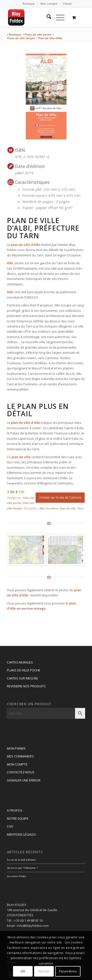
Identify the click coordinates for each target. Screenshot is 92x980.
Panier (68, 4)
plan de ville (68, 508)
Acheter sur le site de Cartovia (60, 497)
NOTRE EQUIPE (18, 818)
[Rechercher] (46, 17)
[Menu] (58, 17)
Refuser (44, 971)
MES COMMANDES (20, 756)
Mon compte (49, 4)
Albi (42, 508)
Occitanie (52, 508)
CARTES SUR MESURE (22, 678)
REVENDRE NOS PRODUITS (26, 686)
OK (23, 971)
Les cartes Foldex (17, 876)
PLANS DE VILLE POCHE (24, 670)
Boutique (29, 4)
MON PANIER (16, 748)
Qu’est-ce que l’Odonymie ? (22, 868)
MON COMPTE (17, 764)
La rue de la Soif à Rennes (21, 860)
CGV (10, 826)
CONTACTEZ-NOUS (21, 772)
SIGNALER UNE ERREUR (24, 780)
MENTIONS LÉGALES (21, 834)
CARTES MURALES (20, 662)
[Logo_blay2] (38, 17)
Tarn (80, 508)
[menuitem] (29, 4)
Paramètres (68, 971)
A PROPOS (15, 810)
